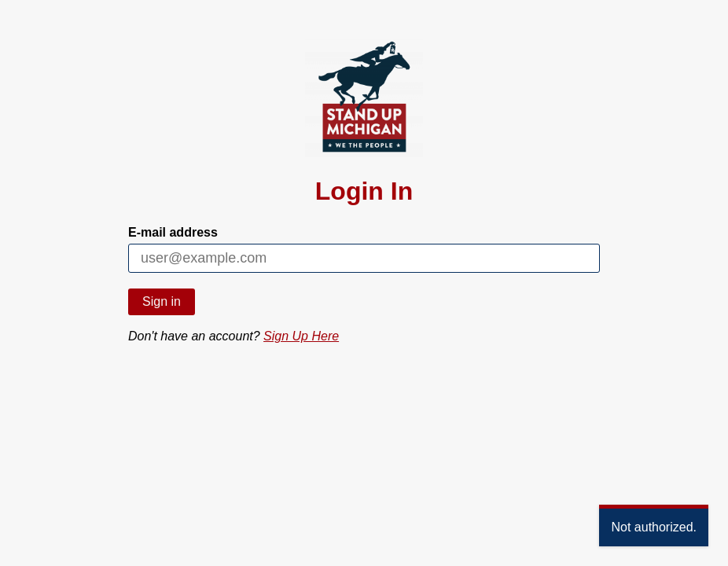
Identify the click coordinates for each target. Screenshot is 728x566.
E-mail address (173, 232)
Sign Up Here (301, 336)
